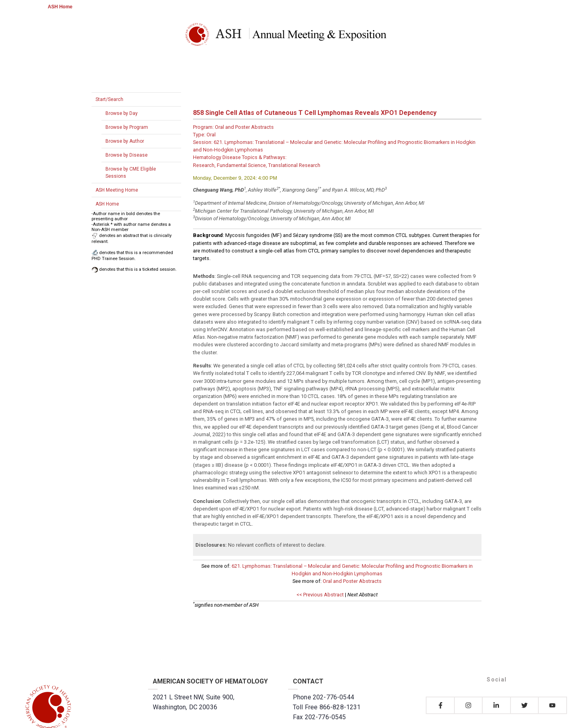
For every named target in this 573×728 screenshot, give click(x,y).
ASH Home (60, 7)
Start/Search (109, 99)
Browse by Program (127, 127)
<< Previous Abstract (320, 595)
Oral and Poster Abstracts (352, 581)
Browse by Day (122, 113)
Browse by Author (125, 141)
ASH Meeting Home (117, 190)
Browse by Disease (127, 155)
